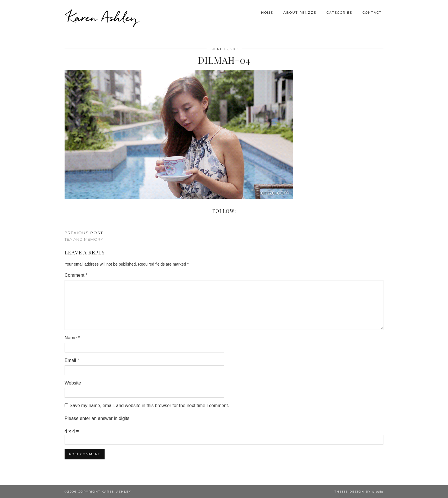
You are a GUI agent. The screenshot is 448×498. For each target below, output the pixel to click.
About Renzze (300, 13)
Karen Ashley (102, 17)
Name (72, 338)
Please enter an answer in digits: (98, 418)
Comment (76, 275)
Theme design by (359, 492)
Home (267, 13)
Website (73, 383)
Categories (339, 13)
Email (72, 360)
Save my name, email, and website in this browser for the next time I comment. (149, 406)
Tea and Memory (84, 236)
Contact (372, 13)
